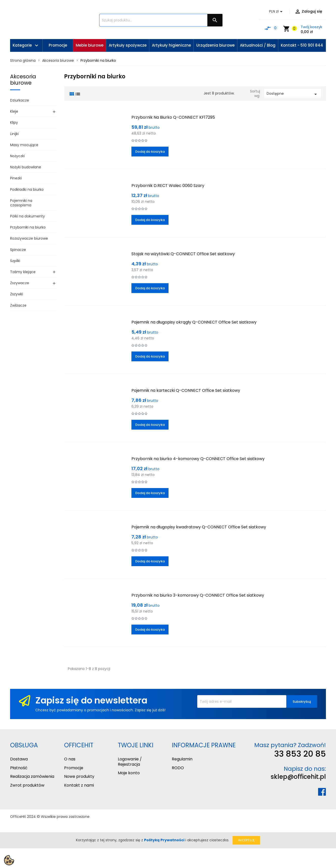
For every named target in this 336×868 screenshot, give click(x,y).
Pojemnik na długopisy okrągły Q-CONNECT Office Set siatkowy (194, 322)
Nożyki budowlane (26, 167)
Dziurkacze (20, 100)
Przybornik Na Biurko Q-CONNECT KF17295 (173, 117)
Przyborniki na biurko (28, 227)
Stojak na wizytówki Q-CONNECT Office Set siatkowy (183, 254)
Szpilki (15, 261)
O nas (70, 759)
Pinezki (16, 178)
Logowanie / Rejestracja (130, 762)
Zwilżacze (18, 305)
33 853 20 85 (300, 754)
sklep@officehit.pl (298, 777)
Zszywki (17, 294)
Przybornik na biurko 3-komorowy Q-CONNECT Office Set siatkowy (198, 595)
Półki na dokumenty (27, 216)
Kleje (14, 111)
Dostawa (19, 759)
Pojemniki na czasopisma (21, 203)
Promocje (74, 768)
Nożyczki (17, 156)
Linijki (14, 134)
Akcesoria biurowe (23, 80)
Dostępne (293, 94)
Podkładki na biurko (27, 189)
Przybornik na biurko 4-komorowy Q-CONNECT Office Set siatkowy (198, 459)
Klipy (14, 122)
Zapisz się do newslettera (91, 700)
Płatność (19, 768)
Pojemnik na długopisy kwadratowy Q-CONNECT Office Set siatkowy (199, 527)
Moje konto (129, 773)
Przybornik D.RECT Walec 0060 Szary (168, 186)
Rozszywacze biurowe (29, 238)
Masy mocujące (24, 145)
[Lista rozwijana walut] (277, 12)
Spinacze (18, 250)
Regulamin (182, 759)
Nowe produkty (79, 776)
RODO (178, 768)
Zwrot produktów (27, 785)
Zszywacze (20, 283)
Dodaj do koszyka (150, 152)
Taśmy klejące (23, 272)
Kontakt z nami (79, 785)
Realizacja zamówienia (32, 776)
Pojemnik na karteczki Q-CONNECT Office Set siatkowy (186, 390)
